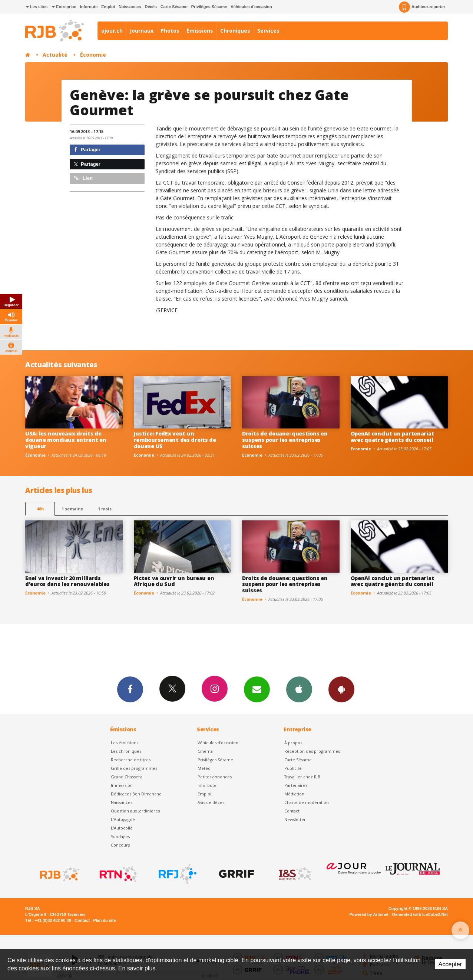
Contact (292, 811)
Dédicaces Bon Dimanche (136, 794)
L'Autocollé (122, 828)
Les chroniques (126, 751)
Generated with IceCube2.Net (420, 914)
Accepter (450, 964)
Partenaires (296, 785)
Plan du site (104, 920)
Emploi (108, 7)
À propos (293, 743)
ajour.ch (112, 31)
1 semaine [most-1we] (72, 509)
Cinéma (205, 751)
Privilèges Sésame (209, 7)
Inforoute (89, 7)
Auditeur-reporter (422, 7)
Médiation (294, 794)
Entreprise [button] (64, 7)
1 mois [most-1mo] (105, 509)
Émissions (200, 31)
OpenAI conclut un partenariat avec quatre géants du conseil (393, 437)
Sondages (120, 836)
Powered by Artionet (369, 914)
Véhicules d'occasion (251, 7)
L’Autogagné (123, 819)
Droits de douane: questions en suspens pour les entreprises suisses (285, 440)
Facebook (130, 689)
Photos (170, 31)
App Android (341, 689)
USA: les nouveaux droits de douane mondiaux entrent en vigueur (66, 440)
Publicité (293, 768)
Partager (87, 150)
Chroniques (235, 31)
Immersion (122, 785)
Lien (83, 178)
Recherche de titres (131, 760)
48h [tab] (40, 509)
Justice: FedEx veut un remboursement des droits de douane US (175, 440)
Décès (151, 7)
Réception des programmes (312, 751)
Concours (120, 845)
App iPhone (299, 689)
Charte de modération (307, 802)
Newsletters (257, 689)
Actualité (55, 55)
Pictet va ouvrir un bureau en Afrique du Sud (174, 581)
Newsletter (295, 819)
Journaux (142, 31)
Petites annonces (215, 777)
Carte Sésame (174, 7)
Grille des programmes (134, 768)
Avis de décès (211, 802)
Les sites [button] (37, 7)
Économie (93, 55)
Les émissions (125, 743)
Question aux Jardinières (135, 811)
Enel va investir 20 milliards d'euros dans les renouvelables (67, 581)
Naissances (130, 7)
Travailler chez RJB (302, 777)
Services (268, 31)
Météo (204, 768)
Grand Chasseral (127, 777)
